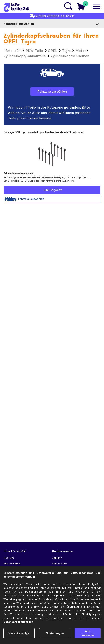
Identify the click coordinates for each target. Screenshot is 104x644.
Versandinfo (59, 564)
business (12, 564)
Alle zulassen (88, 633)
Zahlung (57, 558)
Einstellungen (54, 633)
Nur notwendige (19, 633)
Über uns (9, 558)
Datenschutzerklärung (18, 622)
